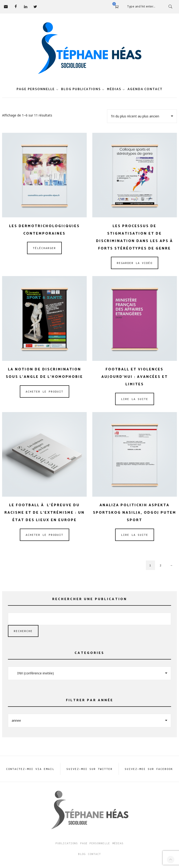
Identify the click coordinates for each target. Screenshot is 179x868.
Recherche (23, 631)
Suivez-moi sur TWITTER (89, 769)
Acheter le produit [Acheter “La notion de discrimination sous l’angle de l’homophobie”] (45, 391)
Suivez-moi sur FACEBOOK (149, 769)
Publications (87, 89)
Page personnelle (36, 89)
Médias (114, 89)
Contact (153, 89)
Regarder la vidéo (135, 263)
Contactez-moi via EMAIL (30, 769)
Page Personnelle (95, 843)
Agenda (135, 89)
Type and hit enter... (141, 6)
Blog (66, 89)
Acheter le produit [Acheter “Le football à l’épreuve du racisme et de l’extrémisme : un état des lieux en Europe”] (45, 535)
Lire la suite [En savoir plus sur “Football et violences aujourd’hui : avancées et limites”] (135, 399)
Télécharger (44, 248)
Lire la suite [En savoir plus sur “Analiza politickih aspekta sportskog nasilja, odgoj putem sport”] (135, 535)
